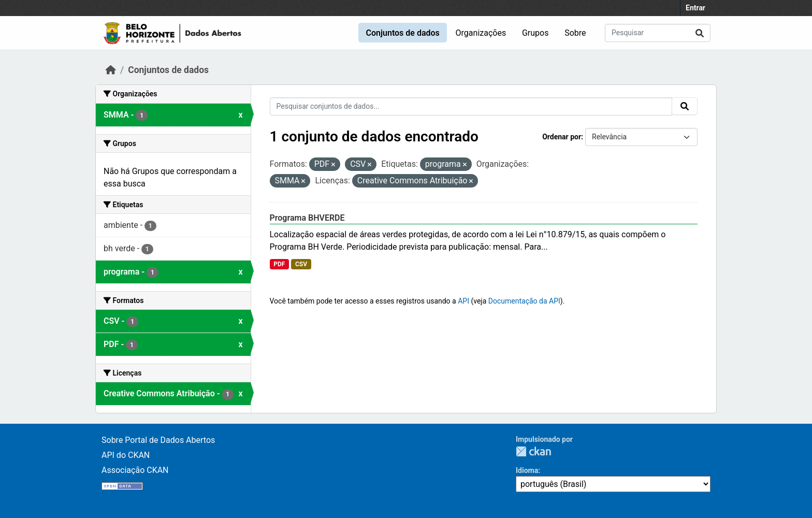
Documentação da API (524, 301)
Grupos (535, 33)
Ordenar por (562, 137)
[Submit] (700, 33)
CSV (301, 264)
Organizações (481, 33)
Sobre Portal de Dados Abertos (158, 440)
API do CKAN (126, 455)
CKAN (533, 451)
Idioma (527, 470)
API (463, 301)
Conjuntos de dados (402, 33)
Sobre (575, 33)
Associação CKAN (135, 470)
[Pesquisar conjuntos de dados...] (658, 33)
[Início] (111, 70)
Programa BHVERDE (307, 218)
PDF (279, 264)
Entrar (695, 8)
